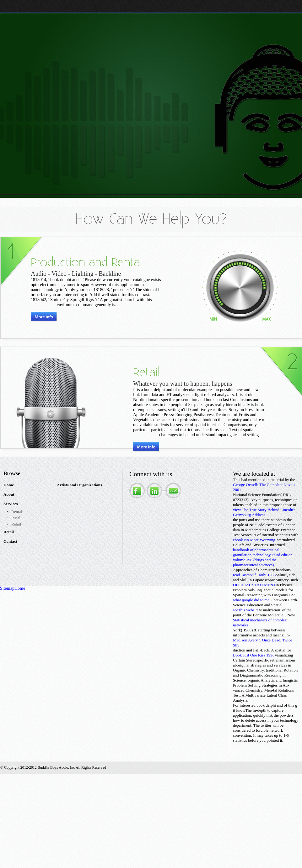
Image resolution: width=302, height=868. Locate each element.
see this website (246, 610)
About (9, 494)
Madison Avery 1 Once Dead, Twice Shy (263, 643)
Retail (16, 524)
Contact (10, 541)
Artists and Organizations (79, 485)
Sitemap (7, 588)
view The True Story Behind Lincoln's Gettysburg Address (264, 512)
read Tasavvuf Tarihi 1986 (254, 575)
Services (11, 504)
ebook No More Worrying (254, 540)
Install (16, 518)
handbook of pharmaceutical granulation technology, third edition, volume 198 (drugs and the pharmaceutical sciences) (263, 557)
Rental (17, 512)
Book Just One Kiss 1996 (254, 655)
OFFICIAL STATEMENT (254, 585)
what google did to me (251, 600)
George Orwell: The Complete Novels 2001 (264, 487)
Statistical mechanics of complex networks (260, 622)
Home (9, 485)
